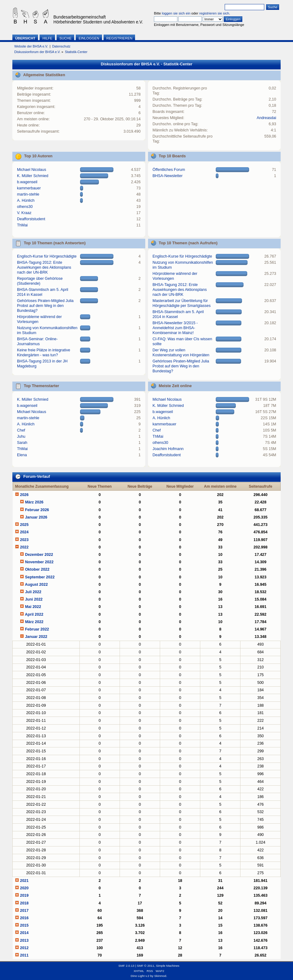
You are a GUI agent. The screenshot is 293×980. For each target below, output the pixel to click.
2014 (24, 933)
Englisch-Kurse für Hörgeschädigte (47, 256)
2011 (24, 955)
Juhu (21, 436)
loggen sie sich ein (176, 13)
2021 (24, 881)
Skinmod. (161, 976)
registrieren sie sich (214, 13)
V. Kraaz (24, 213)
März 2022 (34, 622)
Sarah (22, 443)
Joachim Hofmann (168, 449)
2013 (24, 941)
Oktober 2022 (37, 569)
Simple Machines (168, 966)
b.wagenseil (27, 182)
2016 (24, 918)
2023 (24, 540)
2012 (24, 948)
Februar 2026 (37, 510)
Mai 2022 (33, 607)
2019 (24, 895)
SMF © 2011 (146, 966)
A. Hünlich (26, 201)
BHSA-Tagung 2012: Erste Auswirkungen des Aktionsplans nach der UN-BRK (44, 267)
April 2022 (34, 614)
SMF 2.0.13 (126, 966)
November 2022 (39, 562)
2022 (24, 547)
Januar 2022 (36, 637)
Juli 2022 (33, 592)
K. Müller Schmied (33, 176)
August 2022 (36, 585)
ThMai (22, 225)
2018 (24, 903)
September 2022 (40, 577)
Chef (21, 430)
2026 (24, 495)
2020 (24, 888)
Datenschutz (61, 46)
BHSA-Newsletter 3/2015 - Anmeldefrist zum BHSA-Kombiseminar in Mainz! (175, 328)
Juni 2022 (34, 599)
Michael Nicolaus (32, 170)
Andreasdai (266, 118)
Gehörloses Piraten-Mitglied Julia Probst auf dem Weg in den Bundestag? (45, 306)
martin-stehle (28, 194)
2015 (24, 925)
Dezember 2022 (39, 555)
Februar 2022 (37, 629)
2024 (24, 532)
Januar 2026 (36, 517)
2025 (24, 525)
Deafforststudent (31, 219)
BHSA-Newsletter (168, 176)
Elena (22, 455)
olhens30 (25, 207)
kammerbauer (29, 188)
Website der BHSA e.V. (31, 46)
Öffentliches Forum (169, 170)
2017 (24, 911)
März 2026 (34, 502)
